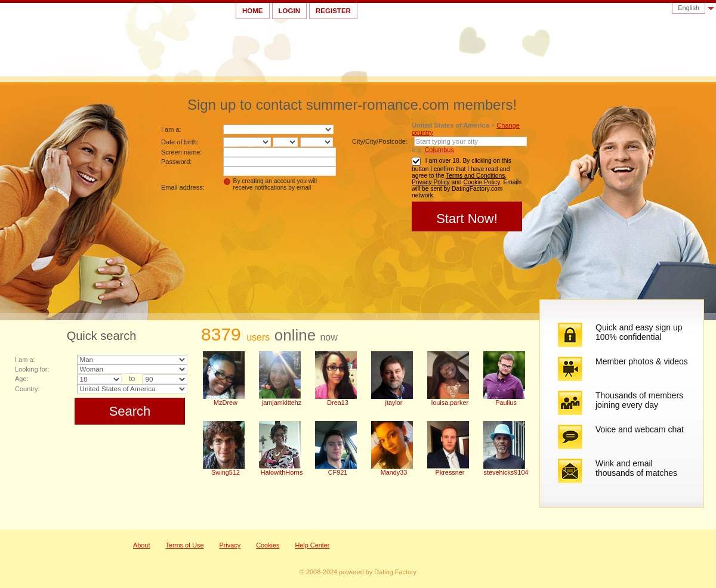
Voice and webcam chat (640, 429)
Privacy (230, 545)
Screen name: (181, 152)
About (141, 545)
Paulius (506, 403)
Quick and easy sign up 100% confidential (639, 332)
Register (333, 11)
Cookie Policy (481, 182)
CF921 (338, 472)
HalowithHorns (282, 472)
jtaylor (394, 403)
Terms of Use (184, 545)
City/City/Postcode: (380, 141)
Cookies (268, 545)
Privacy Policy (431, 182)
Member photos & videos (642, 361)
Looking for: (32, 369)
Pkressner (450, 472)
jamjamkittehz (282, 403)
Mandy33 (394, 472)
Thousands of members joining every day (639, 400)
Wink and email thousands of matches (636, 468)
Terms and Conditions (475, 176)
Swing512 (226, 472)
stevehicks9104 (506, 472)
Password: (176, 162)
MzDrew (226, 403)
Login (289, 11)
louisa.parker (450, 403)
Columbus (439, 150)
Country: (27, 389)
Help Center (312, 545)
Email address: (183, 187)
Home (253, 11)
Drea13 (338, 403)
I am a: (171, 129)
